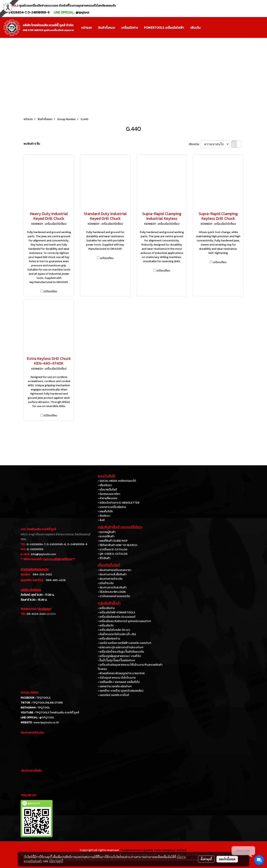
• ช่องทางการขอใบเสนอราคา (114, 570)
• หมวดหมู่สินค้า (107, 532)
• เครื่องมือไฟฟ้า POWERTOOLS (116, 612)
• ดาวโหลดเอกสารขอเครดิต (114, 596)
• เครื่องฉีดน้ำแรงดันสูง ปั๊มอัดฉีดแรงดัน (121, 652)
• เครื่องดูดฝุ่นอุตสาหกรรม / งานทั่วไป (119, 656)
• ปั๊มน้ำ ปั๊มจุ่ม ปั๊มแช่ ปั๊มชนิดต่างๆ (116, 660)
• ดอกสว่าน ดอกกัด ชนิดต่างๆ (115, 686)
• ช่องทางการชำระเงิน (110, 579)
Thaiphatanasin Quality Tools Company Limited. (153, 850)
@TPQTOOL (47, 717)
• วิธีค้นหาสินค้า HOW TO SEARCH (117, 545)
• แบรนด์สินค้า (106, 536)
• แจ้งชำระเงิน (106, 583)
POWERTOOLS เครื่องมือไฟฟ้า (164, 28)
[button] (207, 28)
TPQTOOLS (43, 698)
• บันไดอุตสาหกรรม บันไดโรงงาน (117, 678)
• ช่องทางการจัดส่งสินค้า (112, 587)
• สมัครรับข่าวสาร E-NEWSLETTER (119, 503)
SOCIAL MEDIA (30, 693)
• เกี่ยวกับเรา (105, 485)
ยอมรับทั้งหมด (227, 859)
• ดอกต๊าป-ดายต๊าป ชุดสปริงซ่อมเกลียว (121, 691)
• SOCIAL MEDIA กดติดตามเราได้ (117, 481)
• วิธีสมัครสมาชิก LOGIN (112, 592)
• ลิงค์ (101, 520)
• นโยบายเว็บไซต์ (107, 490)
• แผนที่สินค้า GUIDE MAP (113, 541)
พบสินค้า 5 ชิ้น (32, 144)
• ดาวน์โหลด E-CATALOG (113, 549)
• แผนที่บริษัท (105, 511)
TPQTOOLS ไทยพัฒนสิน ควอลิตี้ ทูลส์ (57, 713)
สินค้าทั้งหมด (107, 28)
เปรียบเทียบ (50, 291)
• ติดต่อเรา (104, 516)
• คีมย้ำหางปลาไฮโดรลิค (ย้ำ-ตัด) (117, 634)
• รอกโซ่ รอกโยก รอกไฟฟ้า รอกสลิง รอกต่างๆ (124, 643)
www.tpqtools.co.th (46, 722)
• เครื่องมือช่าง (106, 608)
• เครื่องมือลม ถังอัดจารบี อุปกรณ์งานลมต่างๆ (124, 621)
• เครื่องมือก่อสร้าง (109, 639)
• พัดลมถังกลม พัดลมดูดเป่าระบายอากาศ (121, 673)
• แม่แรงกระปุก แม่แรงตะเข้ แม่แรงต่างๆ (121, 647)
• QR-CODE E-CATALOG (113, 554)
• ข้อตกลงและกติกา (109, 494)
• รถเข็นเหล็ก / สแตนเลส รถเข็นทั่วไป (119, 682)
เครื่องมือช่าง (130, 28)
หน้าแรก (87, 28)
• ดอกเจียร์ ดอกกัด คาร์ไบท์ (113, 695)
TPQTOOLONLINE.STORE (48, 703)
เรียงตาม (195, 144)
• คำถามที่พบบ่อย (108, 498)
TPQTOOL (44, 708)
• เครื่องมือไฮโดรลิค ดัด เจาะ (114, 630)
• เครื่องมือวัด (106, 626)
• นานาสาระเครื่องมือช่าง (112, 507)
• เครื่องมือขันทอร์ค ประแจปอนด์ (117, 617)
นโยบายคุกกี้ (56, 861)
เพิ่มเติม (195, 28)
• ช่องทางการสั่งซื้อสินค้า (112, 574)
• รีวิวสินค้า (104, 558)
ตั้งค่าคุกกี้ (206, 859)
